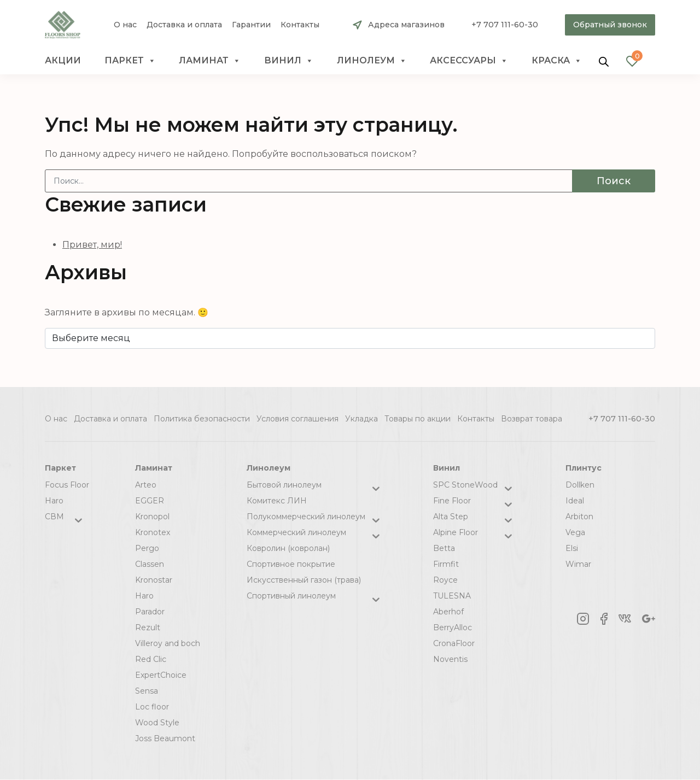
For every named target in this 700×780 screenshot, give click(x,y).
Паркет (130, 61)
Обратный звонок (610, 25)
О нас (125, 25)
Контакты (300, 25)
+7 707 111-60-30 (505, 25)
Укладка (361, 419)
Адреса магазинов (406, 25)
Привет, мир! (92, 245)
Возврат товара (532, 419)
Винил (289, 61)
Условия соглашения (297, 419)
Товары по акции (418, 419)
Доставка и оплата (184, 25)
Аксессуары (469, 61)
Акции (63, 60)
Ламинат (210, 61)
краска (557, 61)
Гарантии (251, 25)
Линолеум (372, 61)
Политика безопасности (202, 419)
